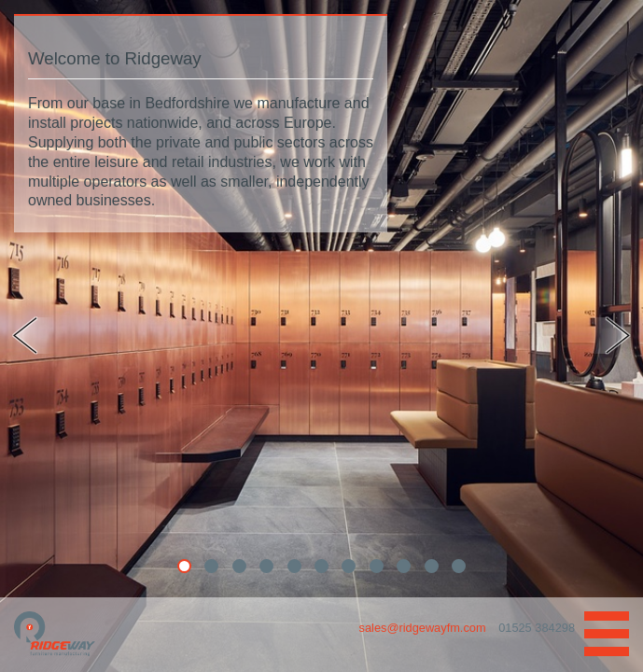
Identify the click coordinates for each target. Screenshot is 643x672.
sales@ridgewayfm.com (425, 628)
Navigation (607, 634)
